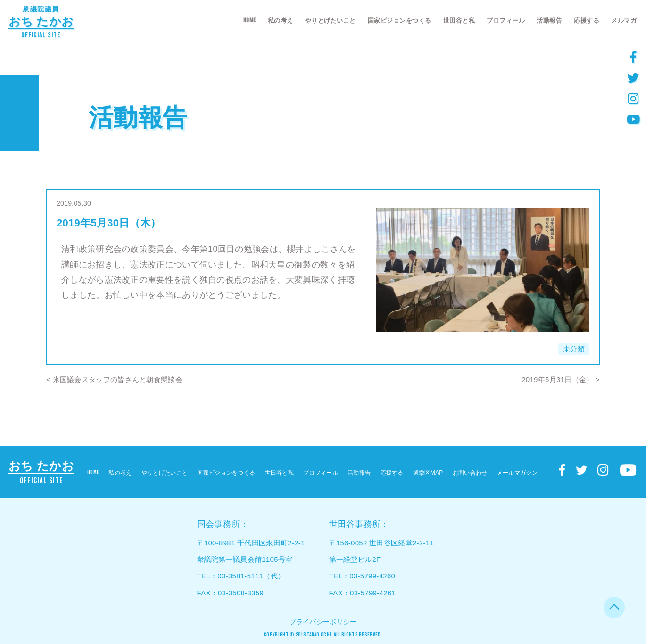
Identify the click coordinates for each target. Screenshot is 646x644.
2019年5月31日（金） (557, 380)
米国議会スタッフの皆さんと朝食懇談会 (118, 380)
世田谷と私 (459, 21)
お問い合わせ (470, 473)
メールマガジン (517, 473)
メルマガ (624, 21)
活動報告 (549, 21)
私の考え (281, 21)
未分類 (574, 349)
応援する (587, 21)
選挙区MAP (428, 473)
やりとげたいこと (331, 21)
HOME (250, 20)
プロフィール (506, 21)
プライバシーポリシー (323, 622)
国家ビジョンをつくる (400, 21)
